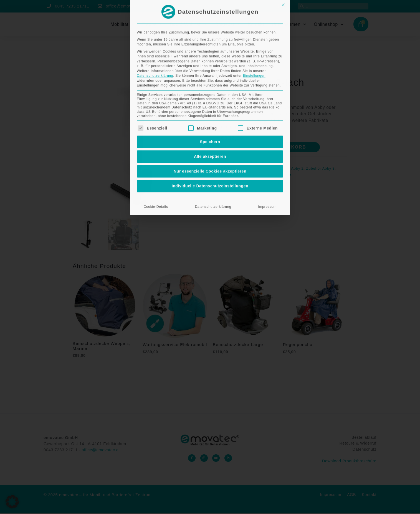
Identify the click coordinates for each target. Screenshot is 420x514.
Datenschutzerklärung (213, 114)
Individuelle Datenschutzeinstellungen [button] (210, 94)
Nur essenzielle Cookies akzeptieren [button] (210, 79)
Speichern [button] (210, 49)
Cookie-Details (156, 114)
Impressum (267, 114)
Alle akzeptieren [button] (210, 64)
